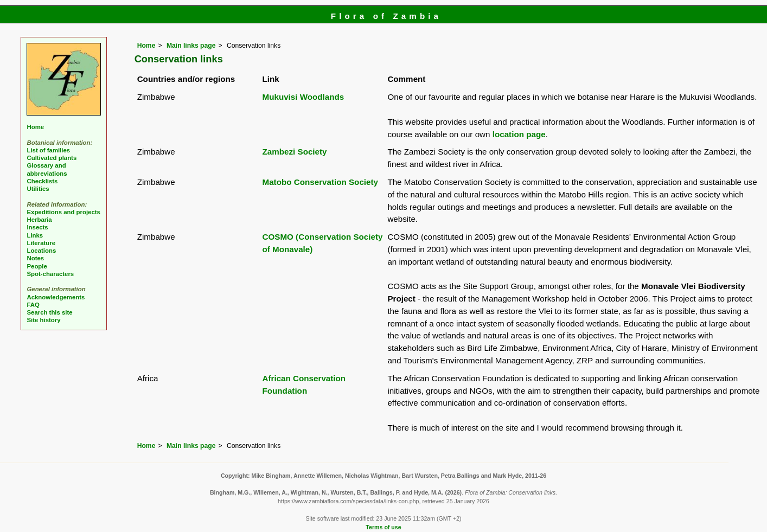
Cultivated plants (52, 158)
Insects (37, 227)
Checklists (42, 181)
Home (146, 46)
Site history (43, 320)
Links (35, 235)
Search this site (49, 312)
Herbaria (39, 220)
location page (519, 134)
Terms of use (383, 527)
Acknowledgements (56, 297)
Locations (41, 251)
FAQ (33, 305)
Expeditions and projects (63, 212)
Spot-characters (50, 274)
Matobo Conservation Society (321, 182)
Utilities (38, 189)
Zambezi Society (295, 152)
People (37, 266)
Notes (35, 258)
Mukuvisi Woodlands (303, 97)
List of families (48, 150)
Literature (41, 243)
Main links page (191, 46)
